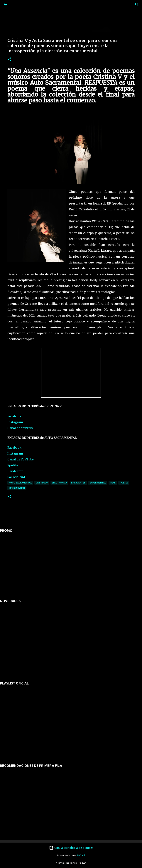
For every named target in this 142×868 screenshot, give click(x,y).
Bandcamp (15, 471)
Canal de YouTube (21, 428)
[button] (10, 60)
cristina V (42, 483)
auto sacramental (20, 483)
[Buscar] (16, 4)
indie (113, 483)
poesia (124, 483)
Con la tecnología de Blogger (71, 848)
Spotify (13, 465)
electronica (59, 483)
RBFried (81, 855)
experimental (98, 483)
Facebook (14, 416)
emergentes (78, 483)
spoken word (17, 488)
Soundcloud (16, 477)
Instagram (15, 422)
